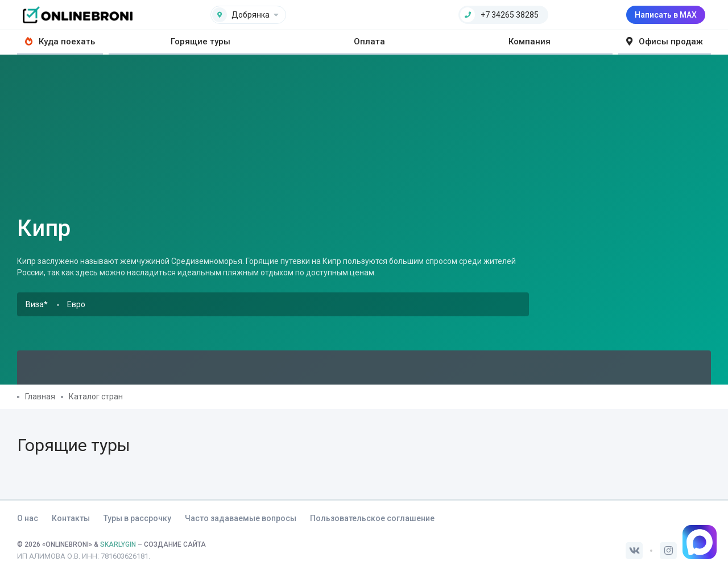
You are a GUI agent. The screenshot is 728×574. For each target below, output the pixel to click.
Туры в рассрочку (137, 518)
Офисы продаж (665, 42)
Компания (530, 42)
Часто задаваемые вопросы (241, 518)
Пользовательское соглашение (372, 518)
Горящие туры (200, 42)
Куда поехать (60, 42)
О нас (28, 518)
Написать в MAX (666, 15)
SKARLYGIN (118, 544)
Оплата (369, 42)
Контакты (71, 518)
